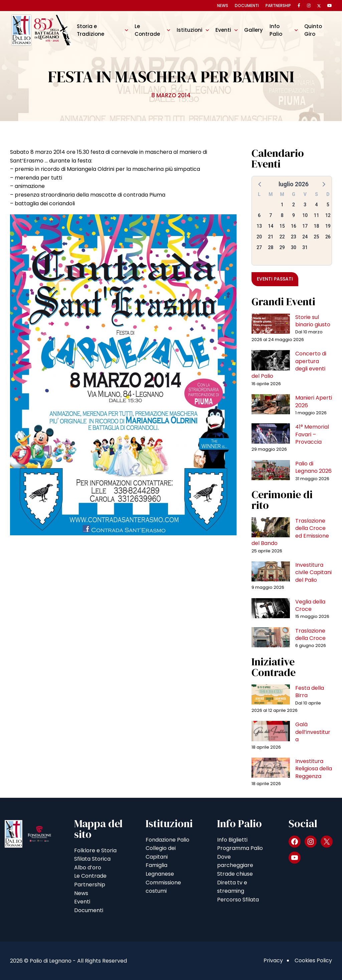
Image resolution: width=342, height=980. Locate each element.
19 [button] (328, 226)
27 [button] (259, 247)
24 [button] (305, 237)
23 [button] (294, 237)
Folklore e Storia (95, 850)
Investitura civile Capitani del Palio (313, 572)
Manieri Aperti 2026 (314, 401)
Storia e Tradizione (91, 30)
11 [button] (317, 215)
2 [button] (294, 205)
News (223, 6)
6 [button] (259, 215)
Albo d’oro (88, 867)
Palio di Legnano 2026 (313, 467)
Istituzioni (190, 30)
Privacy (273, 960)
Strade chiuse (235, 874)
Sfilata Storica (92, 859)
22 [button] (282, 237)
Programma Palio (240, 848)
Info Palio (276, 30)
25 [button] (317, 237)
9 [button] (294, 215)
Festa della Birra (310, 692)
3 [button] (305, 205)
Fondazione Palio (167, 840)
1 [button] (282, 205)
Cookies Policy (313, 960)
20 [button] (259, 237)
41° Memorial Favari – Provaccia (312, 434)
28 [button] (271, 247)
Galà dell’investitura (313, 732)
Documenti (247, 6)
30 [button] (294, 247)
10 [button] (305, 215)
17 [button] (305, 226)
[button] (260, 184)
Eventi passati (275, 279)
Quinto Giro (313, 30)
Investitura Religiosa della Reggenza (314, 769)
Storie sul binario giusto (313, 321)
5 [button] (328, 205)
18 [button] (317, 226)
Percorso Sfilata (238, 900)
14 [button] (271, 226)
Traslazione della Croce (310, 634)
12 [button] (328, 215)
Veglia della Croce (310, 605)
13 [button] (259, 226)
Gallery (253, 30)
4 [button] (317, 205)
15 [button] (282, 226)
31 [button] (305, 247)
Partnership (278, 6)
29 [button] (282, 247)
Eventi (223, 30)
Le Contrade (147, 30)
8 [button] (282, 215)
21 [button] (271, 237)
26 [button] (328, 237)
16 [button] (294, 226)
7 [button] (271, 215)
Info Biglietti (232, 840)
